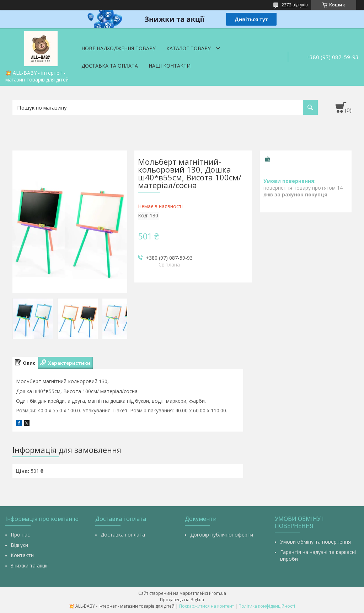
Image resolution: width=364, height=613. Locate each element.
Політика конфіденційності (267, 606)
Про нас (20, 535)
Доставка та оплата (110, 66)
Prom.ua (218, 593)
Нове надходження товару (119, 48)
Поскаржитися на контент (207, 606)
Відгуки (19, 545)
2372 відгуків (295, 5)
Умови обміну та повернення (315, 542)
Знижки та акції (29, 566)
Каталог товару (189, 48)
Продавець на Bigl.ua (182, 600)
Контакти (22, 555)
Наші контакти (170, 66)
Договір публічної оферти (222, 535)
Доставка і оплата (123, 535)
